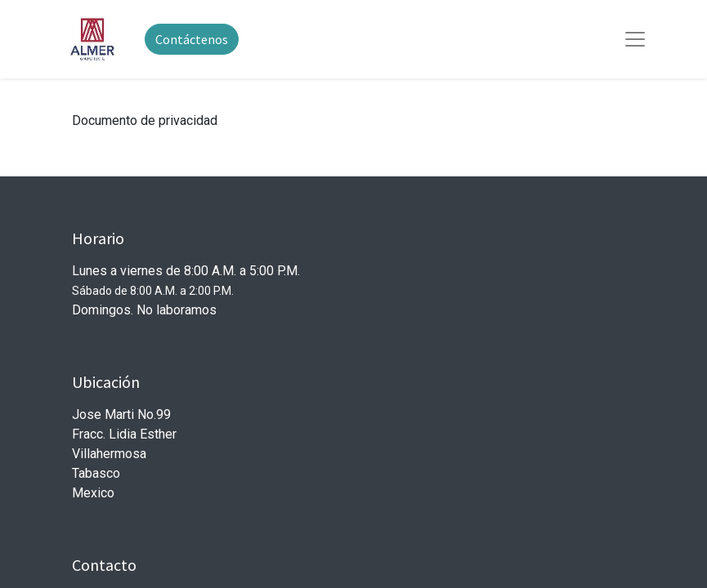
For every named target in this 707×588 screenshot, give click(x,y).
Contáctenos (192, 39)
